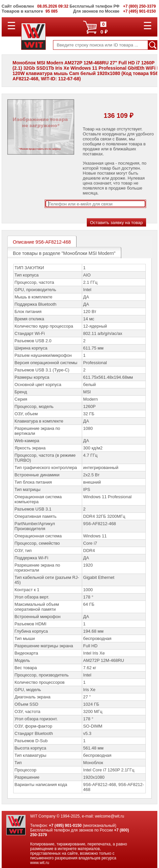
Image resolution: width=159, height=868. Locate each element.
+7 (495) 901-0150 (65, 826)
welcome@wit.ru (109, 816)
